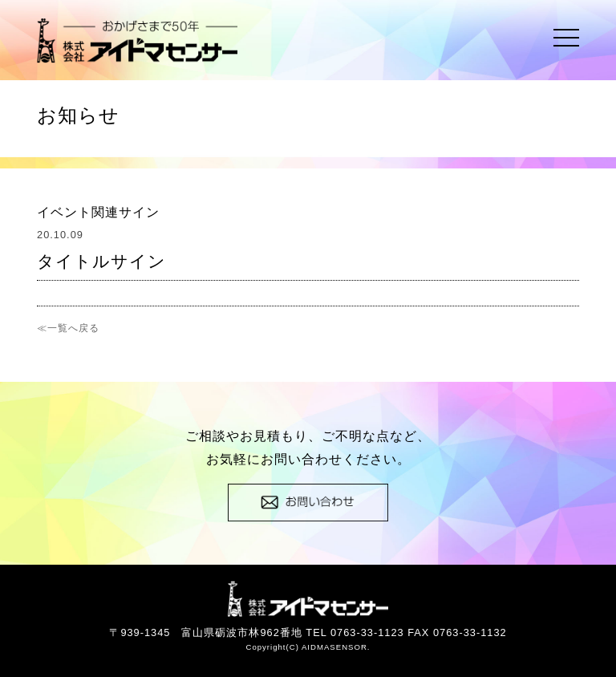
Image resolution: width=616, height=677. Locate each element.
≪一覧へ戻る (68, 328)
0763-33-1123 (367, 632)
